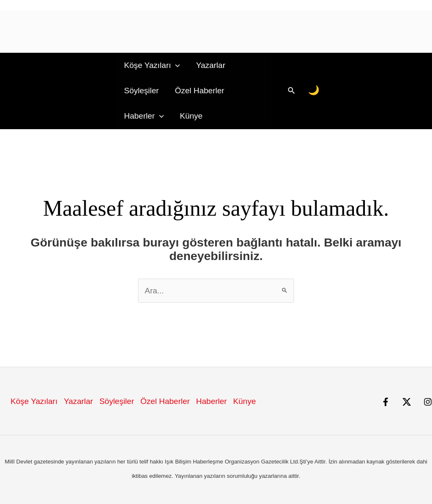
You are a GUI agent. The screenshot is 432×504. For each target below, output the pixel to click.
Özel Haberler (199, 91)
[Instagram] (428, 402)
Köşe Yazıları (152, 65)
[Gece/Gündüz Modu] (314, 90)
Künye (191, 116)
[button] (175, 65)
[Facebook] (386, 402)
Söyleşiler (141, 91)
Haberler (144, 116)
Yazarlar (211, 65)
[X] (407, 402)
